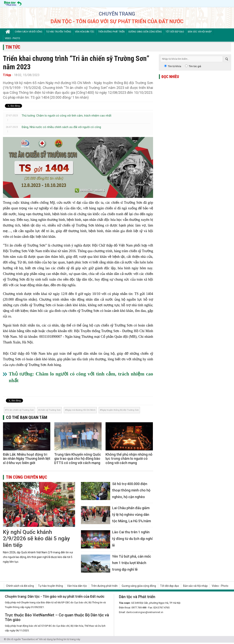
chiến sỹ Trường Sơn (50, 410)
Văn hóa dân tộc (85, 32)
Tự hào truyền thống (59, 32)
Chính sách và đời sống (29, 32)
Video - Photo (12, 38)
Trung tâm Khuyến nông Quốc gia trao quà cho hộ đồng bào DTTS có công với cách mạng (78, 459)
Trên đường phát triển (111, 32)
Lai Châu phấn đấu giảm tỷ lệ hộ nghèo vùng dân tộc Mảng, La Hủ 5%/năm (132, 514)
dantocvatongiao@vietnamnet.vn (145, 612)
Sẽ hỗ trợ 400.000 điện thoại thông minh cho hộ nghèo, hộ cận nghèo (131, 490)
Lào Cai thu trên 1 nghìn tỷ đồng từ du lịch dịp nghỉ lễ (132, 539)
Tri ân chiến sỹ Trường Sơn (20, 410)
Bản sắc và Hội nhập (200, 32)
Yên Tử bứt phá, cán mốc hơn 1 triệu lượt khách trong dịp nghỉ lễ (132, 563)
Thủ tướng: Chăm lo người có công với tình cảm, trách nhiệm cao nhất (66, 116)
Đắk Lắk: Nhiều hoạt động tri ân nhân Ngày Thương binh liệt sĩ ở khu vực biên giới (27, 459)
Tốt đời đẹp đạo (175, 32)
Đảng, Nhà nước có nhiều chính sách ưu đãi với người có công (61, 127)
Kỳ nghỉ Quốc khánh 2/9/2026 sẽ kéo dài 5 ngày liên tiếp (36, 539)
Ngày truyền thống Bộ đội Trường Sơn (120, 410)
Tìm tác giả (195, 66)
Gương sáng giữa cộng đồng (145, 32)
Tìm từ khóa (175, 66)
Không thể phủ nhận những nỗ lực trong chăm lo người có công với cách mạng (129, 459)
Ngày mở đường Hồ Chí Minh (81, 410)
